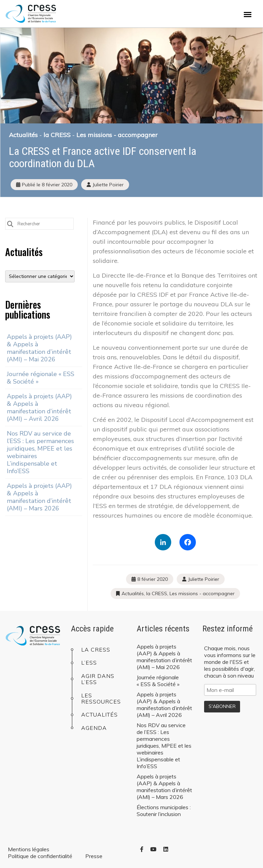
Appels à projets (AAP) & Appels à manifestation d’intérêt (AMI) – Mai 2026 (39, 348)
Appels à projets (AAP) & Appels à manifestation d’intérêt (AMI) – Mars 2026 (39, 497)
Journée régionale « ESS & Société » (41, 378)
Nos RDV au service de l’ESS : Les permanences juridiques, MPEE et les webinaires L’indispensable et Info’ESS (40, 452)
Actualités (23, 135)
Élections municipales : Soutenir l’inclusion (164, 811)
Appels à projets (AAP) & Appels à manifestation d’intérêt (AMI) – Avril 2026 (39, 408)
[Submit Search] (10, 223)
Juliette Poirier (204, 579)
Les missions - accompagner (117, 135)
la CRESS (57, 135)
